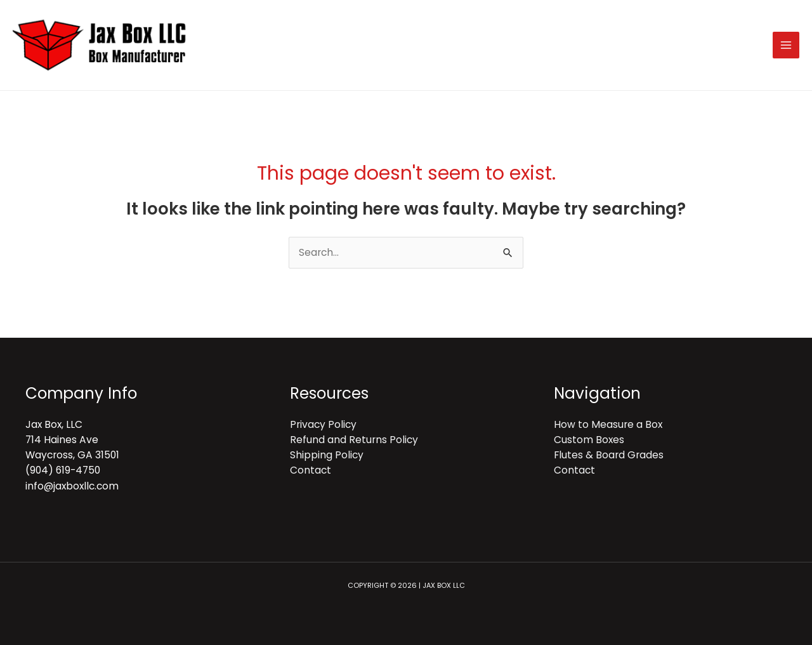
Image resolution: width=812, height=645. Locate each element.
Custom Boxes (589, 440)
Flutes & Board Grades (609, 455)
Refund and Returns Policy (354, 440)
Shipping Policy (327, 455)
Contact (311, 470)
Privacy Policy (323, 424)
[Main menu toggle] (786, 45)
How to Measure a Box (608, 424)
